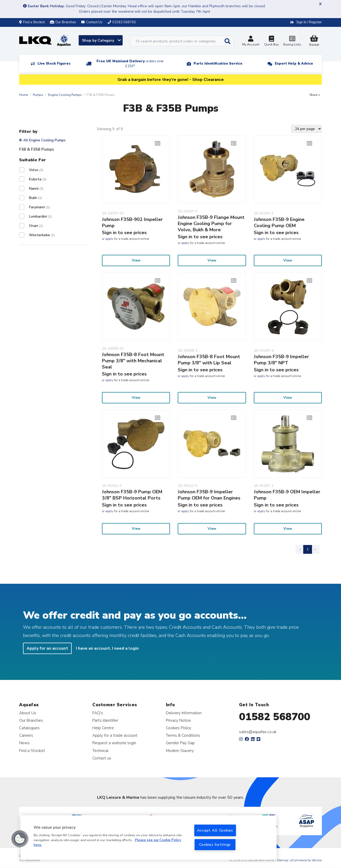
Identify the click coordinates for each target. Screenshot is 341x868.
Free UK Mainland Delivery (130, 64)
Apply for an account (47, 648)
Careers (26, 735)
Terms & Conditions (183, 735)
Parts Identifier (105, 720)
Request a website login (114, 743)
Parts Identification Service (218, 64)
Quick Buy (271, 41)
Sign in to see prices (124, 233)
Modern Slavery (180, 751)
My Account (251, 41)
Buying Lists (292, 41)
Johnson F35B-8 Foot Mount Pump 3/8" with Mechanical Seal (133, 361)
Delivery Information (184, 713)
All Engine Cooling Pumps (42, 140)
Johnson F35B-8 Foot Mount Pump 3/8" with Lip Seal (209, 360)
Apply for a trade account (115, 735)
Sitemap (282, 860)
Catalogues (29, 728)
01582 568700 (275, 717)
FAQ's (98, 713)
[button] (20, 839)
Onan (36, 226)
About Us (28, 713)
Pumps (38, 95)
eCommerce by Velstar (306, 860)
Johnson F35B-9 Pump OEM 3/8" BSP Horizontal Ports (132, 495)
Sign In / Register (309, 22)
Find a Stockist (32, 22)
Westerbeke (42, 235)
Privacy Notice (178, 720)
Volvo (36, 170)
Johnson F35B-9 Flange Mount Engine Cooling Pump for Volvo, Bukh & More (211, 224)
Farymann (39, 207)
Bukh (36, 198)
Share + (315, 95)
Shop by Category (101, 40)
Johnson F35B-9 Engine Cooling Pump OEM (279, 222)
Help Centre (103, 728)
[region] (149, 838)
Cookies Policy (179, 728)
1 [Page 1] (308, 549)
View (136, 260)
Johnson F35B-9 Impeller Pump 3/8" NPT (281, 360)
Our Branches (63, 22)
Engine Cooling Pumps (65, 95)
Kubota (38, 179)
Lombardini (40, 216)
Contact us (102, 758)
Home (24, 95)
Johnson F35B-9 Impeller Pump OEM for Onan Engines (209, 495)
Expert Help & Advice (294, 64)
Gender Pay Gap (180, 743)
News (24, 743)
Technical (100, 751)
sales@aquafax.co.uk (258, 732)
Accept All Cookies (215, 830)
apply (109, 239)
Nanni (36, 189)
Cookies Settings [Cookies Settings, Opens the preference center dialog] (215, 844)
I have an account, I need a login (107, 648)
